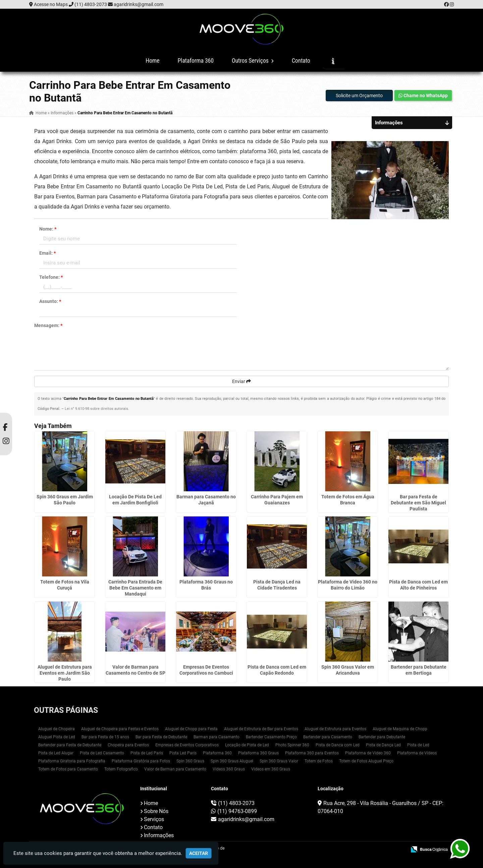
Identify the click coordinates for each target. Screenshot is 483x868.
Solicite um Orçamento (359, 96)
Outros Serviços (253, 61)
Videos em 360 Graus (271, 769)
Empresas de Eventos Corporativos (187, 745)
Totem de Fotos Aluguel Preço (366, 761)
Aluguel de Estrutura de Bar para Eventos (261, 729)
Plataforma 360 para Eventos (312, 753)
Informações (159, 835)
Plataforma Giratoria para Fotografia (72, 761)
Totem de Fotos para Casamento (68, 769)
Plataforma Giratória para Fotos (141, 761)
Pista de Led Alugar (56, 753)
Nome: (48, 229)
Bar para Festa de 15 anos (105, 737)
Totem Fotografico (121, 769)
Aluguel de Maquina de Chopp (400, 729)
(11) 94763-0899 (237, 811)
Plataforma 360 (196, 61)
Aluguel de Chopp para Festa (191, 729)
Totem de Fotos (319, 761)
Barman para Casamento (217, 737)
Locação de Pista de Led (247, 745)
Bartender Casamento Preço (271, 737)
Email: (47, 253)
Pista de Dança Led (383, 745)
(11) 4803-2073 (91, 4)
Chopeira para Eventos (128, 745)
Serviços (154, 819)
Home (152, 61)
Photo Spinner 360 (292, 745)
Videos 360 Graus (229, 769)
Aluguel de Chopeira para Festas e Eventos (120, 729)
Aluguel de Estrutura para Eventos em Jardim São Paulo (65, 673)
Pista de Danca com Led (338, 745)
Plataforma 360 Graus (258, 753)
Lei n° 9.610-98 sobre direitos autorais (96, 409)
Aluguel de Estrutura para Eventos (335, 729)
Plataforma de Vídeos (417, 753)
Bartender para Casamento (328, 737)
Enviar (241, 381)
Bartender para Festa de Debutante (70, 745)
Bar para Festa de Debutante (161, 737)
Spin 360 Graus (190, 761)
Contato (301, 61)
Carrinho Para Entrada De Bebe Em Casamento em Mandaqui (135, 588)
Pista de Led (418, 745)
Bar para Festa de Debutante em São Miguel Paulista (418, 503)
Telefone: (51, 277)
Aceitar (199, 853)
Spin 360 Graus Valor (279, 761)
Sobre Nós (156, 811)
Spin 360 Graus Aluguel (232, 761)
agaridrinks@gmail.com (139, 4)
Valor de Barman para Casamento (175, 769)
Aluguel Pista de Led (57, 737)
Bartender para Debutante (382, 737)
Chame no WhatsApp (423, 96)
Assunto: (50, 301)
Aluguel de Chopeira (57, 729)
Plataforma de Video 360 (368, 753)
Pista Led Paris (183, 753)
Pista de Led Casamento (102, 753)
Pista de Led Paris (147, 753)
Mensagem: (48, 325)
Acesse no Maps (51, 4)
